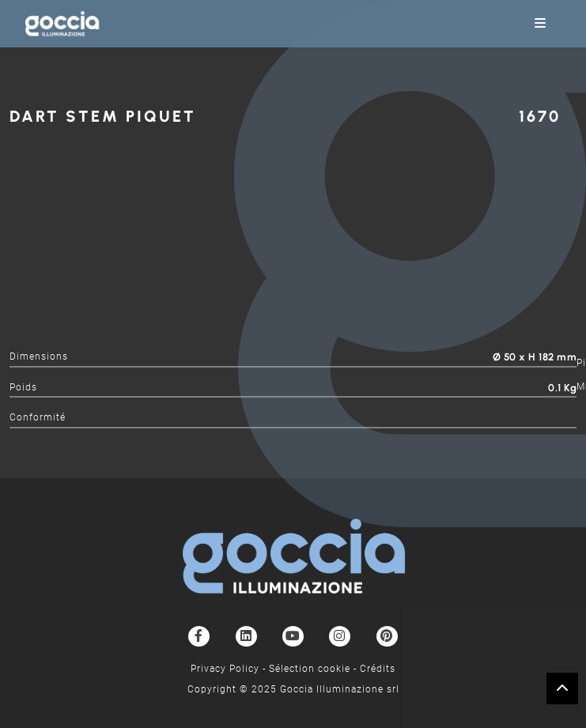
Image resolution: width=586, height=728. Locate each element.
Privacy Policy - (230, 669)
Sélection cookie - (314, 669)
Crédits (378, 669)
